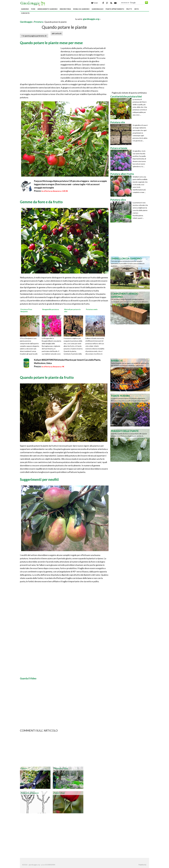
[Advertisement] (47, 19)
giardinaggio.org (91, 19)
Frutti (129, 9)
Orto (136, 9)
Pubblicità (142, 865)
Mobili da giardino (81, 9)
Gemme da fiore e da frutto (41, 202)
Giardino (25, 9)
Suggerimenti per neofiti (39, 479)
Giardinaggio (98, 9)
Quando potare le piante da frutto (47, 377)
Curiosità (25, 13)
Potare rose (59, 793)
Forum (95, 3)
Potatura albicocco (30, 793)
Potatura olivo (61, 769)
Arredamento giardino (47, 9)
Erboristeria (65, 9)
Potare (24, 769)
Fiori (33, 9)
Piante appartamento (115, 9)
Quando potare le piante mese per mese (51, 43)
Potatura (38, 22)
